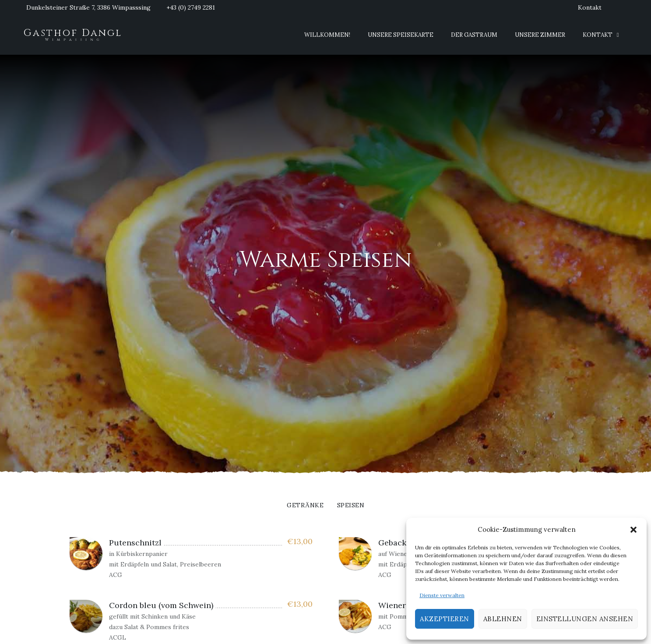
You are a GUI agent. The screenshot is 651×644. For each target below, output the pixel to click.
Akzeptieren (445, 619)
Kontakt (590, 7)
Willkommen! (327, 35)
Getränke (305, 506)
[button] (633, 530)
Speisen (351, 506)
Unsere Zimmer (540, 35)
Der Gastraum (474, 35)
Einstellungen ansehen (585, 619)
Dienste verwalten (442, 595)
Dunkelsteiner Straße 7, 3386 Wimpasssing (88, 7)
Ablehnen (503, 619)
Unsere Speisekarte (401, 35)
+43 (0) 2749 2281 (191, 7)
